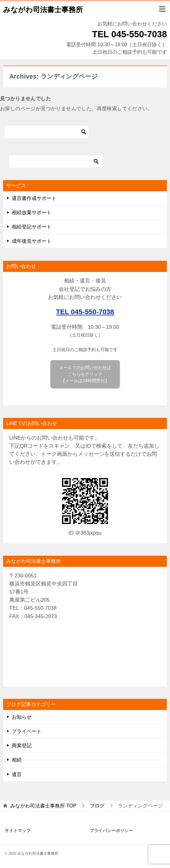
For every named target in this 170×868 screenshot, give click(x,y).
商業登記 (22, 746)
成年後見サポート (32, 241)
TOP (43, 806)
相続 (17, 760)
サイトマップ (18, 830)
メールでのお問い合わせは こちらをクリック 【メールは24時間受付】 (85, 374)
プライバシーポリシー (111, 830)
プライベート (27, 731)
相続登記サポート (32, 227)
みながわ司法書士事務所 (43, 9)
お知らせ (22, 717)
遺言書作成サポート (34, 198)
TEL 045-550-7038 (85, 312)
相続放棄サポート (32, 212)
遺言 (17, 774)
